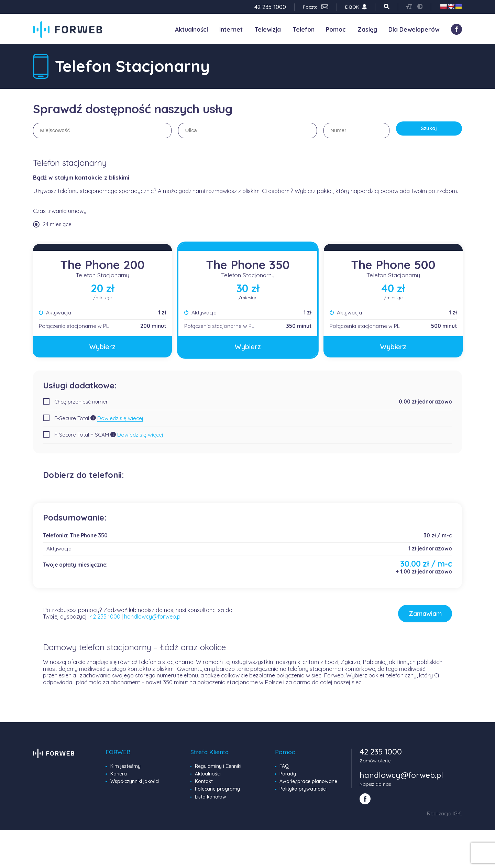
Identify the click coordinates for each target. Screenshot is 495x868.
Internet (231, 29)
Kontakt (204, 786)
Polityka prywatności (303, 793)
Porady (288, 779)
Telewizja (268, 29)
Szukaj (429, 131)
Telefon (304, 29)
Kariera (119, 779)
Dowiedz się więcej (120, 417)
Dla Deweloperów (414, 29)
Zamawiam (404, 616)
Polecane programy (217, 793)
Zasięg (367, 29)
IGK (457, 818)
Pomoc (336, 29)
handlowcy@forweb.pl (153, 619)
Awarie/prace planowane (308, 786)
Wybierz (102, 346)
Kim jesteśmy (125, 771)
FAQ (284, 771)
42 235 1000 (105, 619)
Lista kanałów (210, 801)
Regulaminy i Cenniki (218, 771)
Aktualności (191, 29)
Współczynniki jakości (134, 786)
